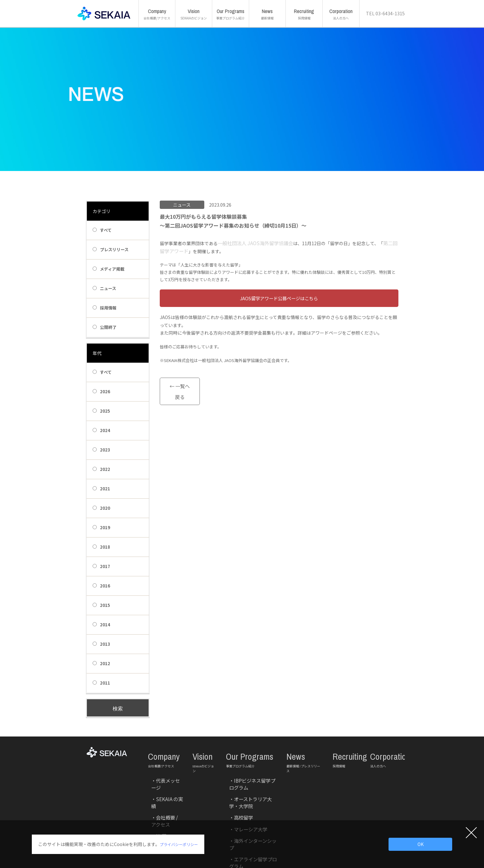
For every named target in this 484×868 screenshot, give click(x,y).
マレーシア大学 (239, 788)
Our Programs (251, 753)
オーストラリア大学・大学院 (250, 773)
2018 (101, 547)
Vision (204, 753)
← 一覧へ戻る (180, 383)
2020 (101, 508)
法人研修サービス (241, 817)
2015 (101, 605)
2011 (101, 683)
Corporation (381, 753)
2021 (101, 489)
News (305, 753)
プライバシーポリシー (182, 844)
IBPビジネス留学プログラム (249, 766)
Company (165, 753)
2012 (101, 663)
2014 (101, 625)
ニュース (104, 288)
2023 (101, 450)
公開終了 (105, 327)
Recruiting (347, 753)
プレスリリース (111, 249)
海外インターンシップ (244, 795)
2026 (101, 391)
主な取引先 (158, 795)
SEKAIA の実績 (160, 773)
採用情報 (105, 308)
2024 (101, 430)
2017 (101, 566)
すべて (102, 230)
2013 (101, 644)
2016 (101, 586)
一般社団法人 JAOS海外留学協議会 (253, 243)
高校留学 (234, 781)
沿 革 (152, 788)
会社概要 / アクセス (164, 781)
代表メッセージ (161, 766)
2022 (101, 469)
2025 (101, 411)
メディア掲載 (109, 269)
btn (279, 298)
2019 (101, 527)
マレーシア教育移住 (243, 810)
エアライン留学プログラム (248, 803)
